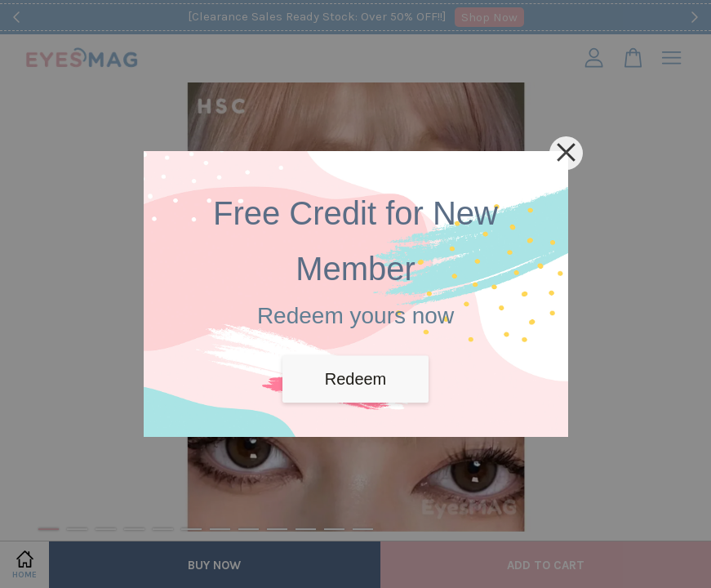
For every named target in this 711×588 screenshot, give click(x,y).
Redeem (356, 379)
